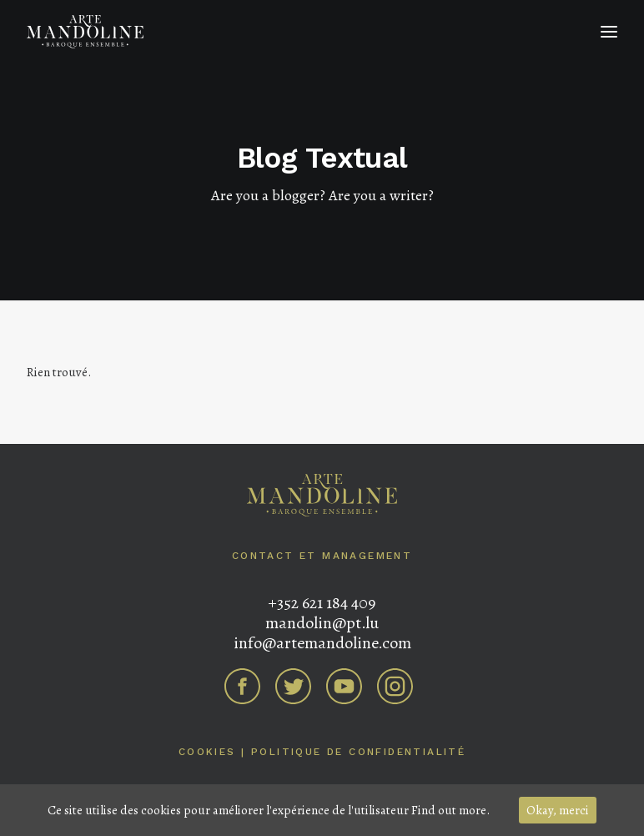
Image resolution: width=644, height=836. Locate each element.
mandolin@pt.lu (322, 623)
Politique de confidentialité (358, 752)
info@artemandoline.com (322, 643)
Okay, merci (558, 810)
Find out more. (450, 810)
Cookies (207, 752)
